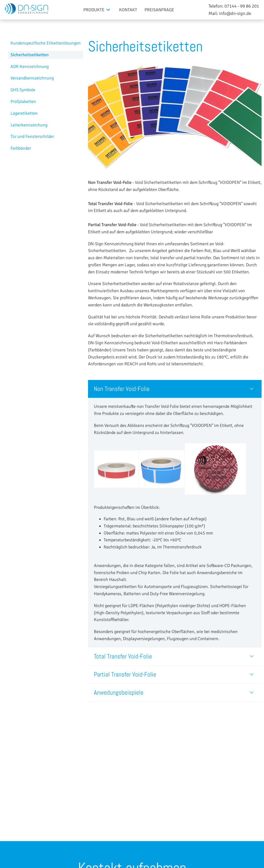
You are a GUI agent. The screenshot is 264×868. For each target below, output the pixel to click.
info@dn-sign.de (235, 13)
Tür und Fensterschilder (32, 136)
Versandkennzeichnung (32, 78)
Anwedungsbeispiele (119, 693)
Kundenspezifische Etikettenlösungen (46, 43)
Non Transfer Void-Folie (122, 389)
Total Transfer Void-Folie (123, 656)
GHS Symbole (23, 90)
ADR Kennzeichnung (30, 67)
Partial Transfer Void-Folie (125, 674)
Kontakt (128, 10)
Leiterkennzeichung (29, 125)
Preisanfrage (159, 10)
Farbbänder (21, 148)
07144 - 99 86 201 (242, 6)
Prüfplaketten (23, 101)
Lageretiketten (24, 113)
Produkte (94, 10)
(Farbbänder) (100, 350)
